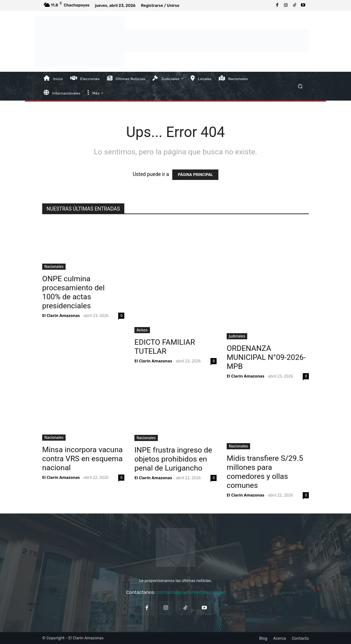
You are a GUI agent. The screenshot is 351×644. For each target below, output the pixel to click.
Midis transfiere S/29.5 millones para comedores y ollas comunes (265, 472)
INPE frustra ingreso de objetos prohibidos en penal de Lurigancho (173, 459)
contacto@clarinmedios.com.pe (191, 592)
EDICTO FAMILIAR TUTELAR (165, 347)
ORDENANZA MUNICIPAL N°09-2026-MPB (266, 357)
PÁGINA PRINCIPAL (195, 175)
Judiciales (237, 336)
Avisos (142, 330)
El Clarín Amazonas (61, 315)
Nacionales (54, 266)
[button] (300, 86)
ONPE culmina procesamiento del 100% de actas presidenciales (73, 292)
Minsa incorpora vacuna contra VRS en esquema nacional (82, 459)
